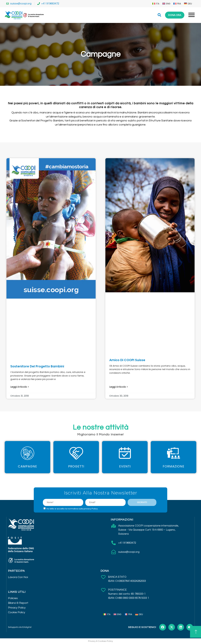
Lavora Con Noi (18, 577)
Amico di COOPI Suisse (127, 360)
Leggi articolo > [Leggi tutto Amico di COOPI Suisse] (119, 387)
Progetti (76, 466)
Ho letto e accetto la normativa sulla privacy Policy (72, 509)
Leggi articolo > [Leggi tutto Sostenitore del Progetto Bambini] (20, 387)
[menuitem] (156, 4)
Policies (13, 598)
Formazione (174, 466)
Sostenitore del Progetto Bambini (37, 366)
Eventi (125, 466)
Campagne (27, 466)
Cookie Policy (17, 612)
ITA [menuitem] (158, 4)
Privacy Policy (17, 608)
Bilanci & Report (18, 603)
